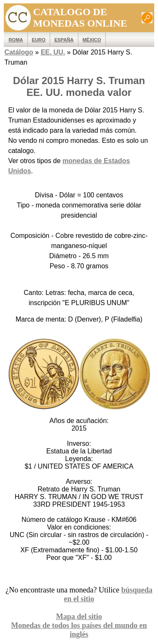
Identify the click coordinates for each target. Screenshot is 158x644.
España (64, 40)
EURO (39, 40)
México (92, 40)
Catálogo (19, 52)
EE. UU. (53, 52)
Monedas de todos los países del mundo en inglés (79, 630)
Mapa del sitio (79, 617)
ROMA (16, 40)
